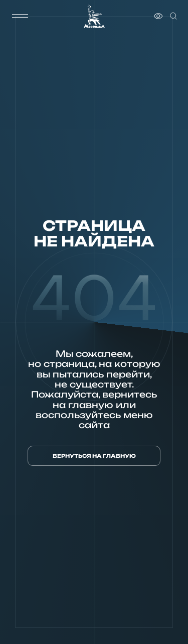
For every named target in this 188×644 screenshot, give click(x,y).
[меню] (20, 16)
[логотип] (94, 16)
